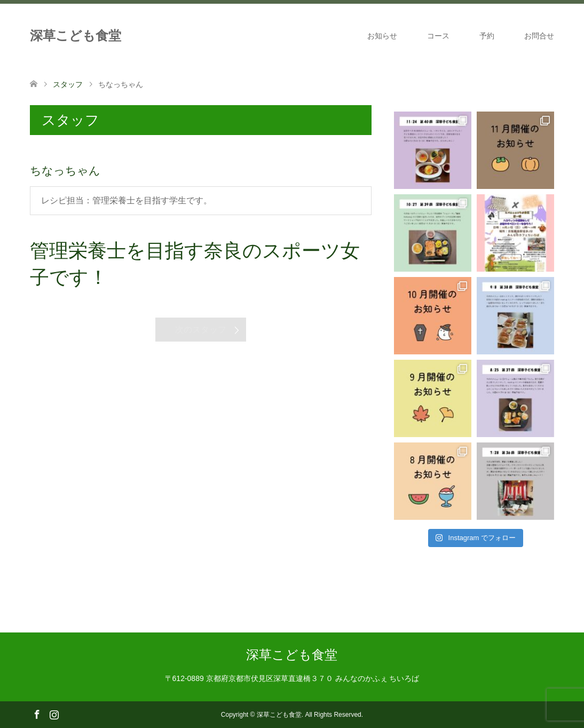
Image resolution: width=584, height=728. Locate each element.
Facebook (37, 714)
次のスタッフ (201, 330)
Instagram (54, 714)
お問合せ (539, 36)
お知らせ (382, 36)
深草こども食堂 (76, 35)
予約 (487, 36)
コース (438, 36)
